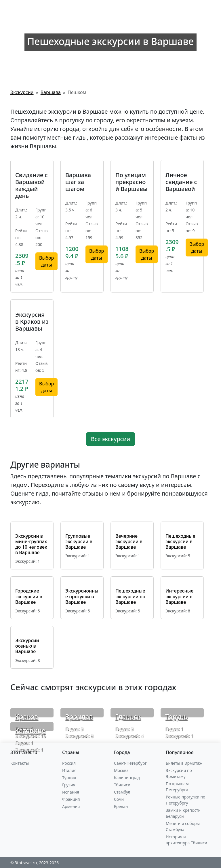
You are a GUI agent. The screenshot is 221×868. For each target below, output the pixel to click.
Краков (26, 717)
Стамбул (122, 792)
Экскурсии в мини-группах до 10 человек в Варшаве (31, 544)
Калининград (127, 778)
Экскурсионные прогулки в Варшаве (82, 596)
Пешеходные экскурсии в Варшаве (180, 541)
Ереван (121, 806)
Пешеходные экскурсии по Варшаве (130, 596)
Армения (71, 806)
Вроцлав (79, 717)
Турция (69, 778)
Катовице (30, 731)
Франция (71, 799)
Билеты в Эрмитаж (184, 763)
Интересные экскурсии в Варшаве (179, 596)
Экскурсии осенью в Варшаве (27, 646)
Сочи (119, 799)
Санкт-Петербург (130, 763)
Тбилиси (122, 785)
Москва (121, 770)
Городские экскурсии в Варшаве (29, 596)
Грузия (69, 785)
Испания (71, 792)
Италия (69, 770)
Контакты (20, 763)
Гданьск (128, 717)
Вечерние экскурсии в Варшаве (129, 541)
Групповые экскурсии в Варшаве (79, 541)
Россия (69, 763)
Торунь (176, 717)
